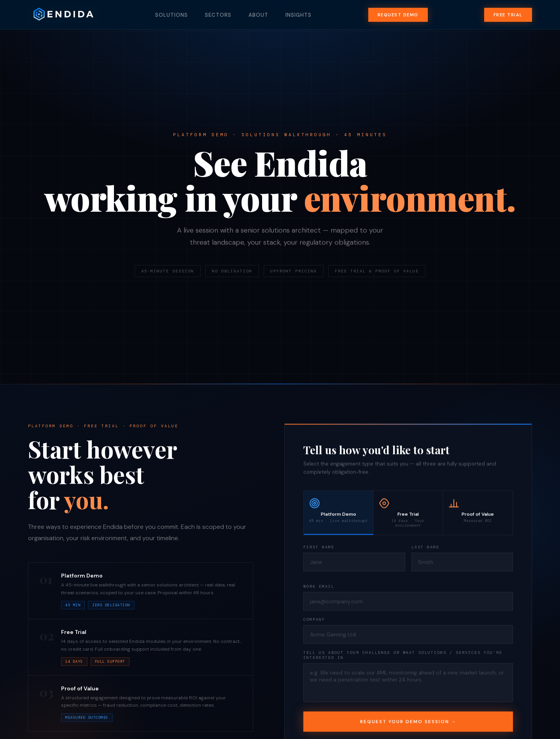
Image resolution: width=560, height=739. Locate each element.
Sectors (218, 15)
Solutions (171, 15)
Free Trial (508, 15)
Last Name (425, 548)
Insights (298, 15)
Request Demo (398, 15)
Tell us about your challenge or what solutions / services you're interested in (403, 656)
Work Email (319, 587)
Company (314, 621)
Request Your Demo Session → (408, 723)
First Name (319, 548)
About (258, 15)
